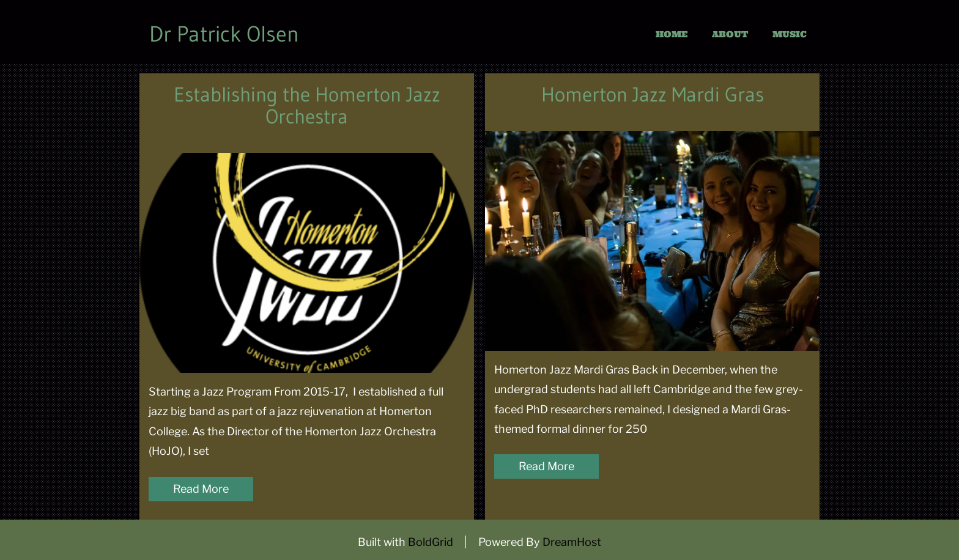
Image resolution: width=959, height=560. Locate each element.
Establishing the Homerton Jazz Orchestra (307, 105)
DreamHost (572, 542)
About (730, 34)
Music (790, 34)
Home (672, 34)
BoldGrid (431, 542)
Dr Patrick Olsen (224, 34)
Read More (201, 489)
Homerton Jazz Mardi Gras (653, 94)
